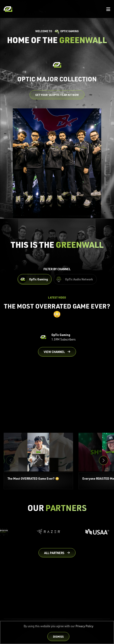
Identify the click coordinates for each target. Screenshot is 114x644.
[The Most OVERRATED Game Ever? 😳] (38, 461)
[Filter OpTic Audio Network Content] (75, 279)
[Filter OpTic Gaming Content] (35, 279)
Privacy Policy (84, 626)
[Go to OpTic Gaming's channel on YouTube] (57, 352)
